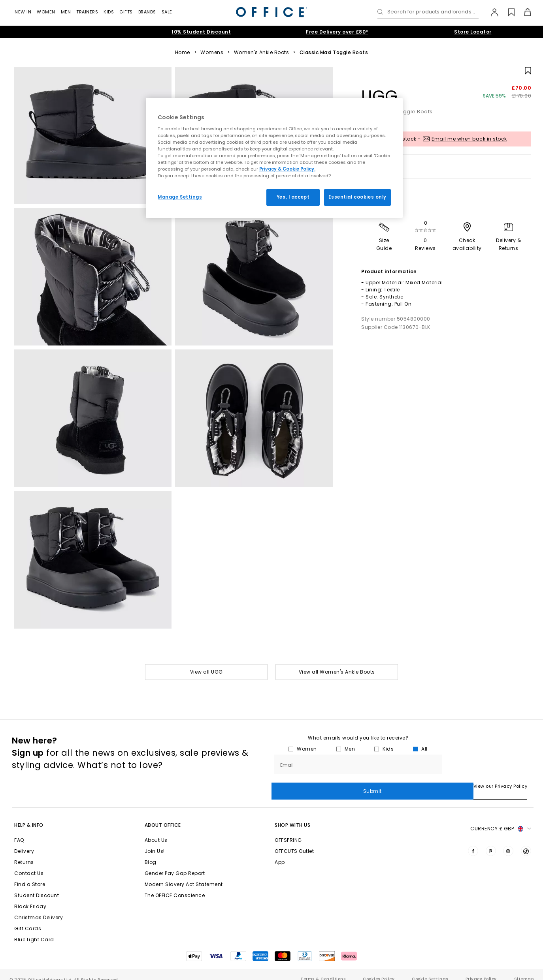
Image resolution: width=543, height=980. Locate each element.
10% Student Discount (201, 32)
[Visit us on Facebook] (473, 841)
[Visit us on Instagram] (508, 841)
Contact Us (29, 864)
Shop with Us (292, 816)
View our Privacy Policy (299, 786)
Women (46, 12)
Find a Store (30, 875)
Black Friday (30, 897)
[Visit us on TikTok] (526, 841)
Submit (488, 764)
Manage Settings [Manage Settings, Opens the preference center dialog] (180, 197)
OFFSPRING (288, 831)
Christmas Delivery (39, 908)
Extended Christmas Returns (65, 32)
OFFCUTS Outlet (294, 842)
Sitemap (524, 970)
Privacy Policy (481, 970)
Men (66, 12)
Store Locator (473, 32)
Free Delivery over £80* (337, 32)
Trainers (87, 12)
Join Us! (155, 842)
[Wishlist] (507, 12)
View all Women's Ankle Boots (337, 672)
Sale (167, 12)
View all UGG (206, 672)
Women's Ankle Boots (262, 53)
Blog (151, 853)
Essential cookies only (357, 197)
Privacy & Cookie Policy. (287, 169)
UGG (380, 96)
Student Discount (37, 886)
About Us (156, 831)
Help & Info (29, 816)
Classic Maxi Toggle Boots (334, 53)
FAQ (19, 831)
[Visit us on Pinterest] (491, 841)
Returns (24, 853)
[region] (274, 158)
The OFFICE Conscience (175, 886)
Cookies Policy (379, 970)
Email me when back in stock (469, 139)
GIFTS (126, 12)
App (280, 853)
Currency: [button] (501, 819)
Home (183, 53)
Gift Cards (28, 919)
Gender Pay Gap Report (175, 864)
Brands (147, 12)
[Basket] (523, 12)
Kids (109, 12)
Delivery (24, 842)
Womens (212, 53)
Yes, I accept (293, 197)
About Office (163, 816)
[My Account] (491, 12)
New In (23, 12)
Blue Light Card (34, 930)
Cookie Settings (430, 970)
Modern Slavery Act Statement (184, 875)
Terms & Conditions (323, 970)
